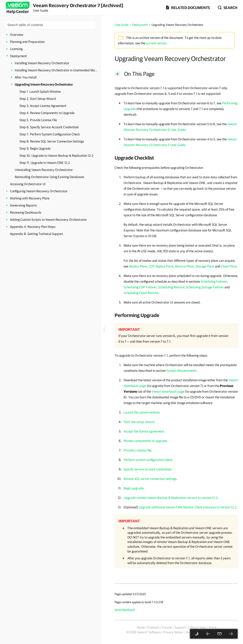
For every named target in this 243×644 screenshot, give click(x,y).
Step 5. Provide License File (38, 120)
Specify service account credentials (147, 469)
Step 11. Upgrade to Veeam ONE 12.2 (45, 163)
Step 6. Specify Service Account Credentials (49, 127)
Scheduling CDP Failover (140, 287)
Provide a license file (138, 450)
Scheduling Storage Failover (205, 287)
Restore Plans (185, 266)
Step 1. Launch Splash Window (40, 92)
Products (153, 627)
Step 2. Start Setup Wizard (38, 99)
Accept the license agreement (144, 431)
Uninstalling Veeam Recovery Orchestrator (44, 170)
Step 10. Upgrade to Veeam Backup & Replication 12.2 (56, 156)
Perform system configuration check (148, 460)
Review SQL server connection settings (150, 479)
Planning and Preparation (27, 42)
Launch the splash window (142, 412)
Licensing (16, 49)
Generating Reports (23, 205)
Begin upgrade (134, 488)
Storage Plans (205, 266)
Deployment (18, 56)
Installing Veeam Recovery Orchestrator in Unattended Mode (56, 70)
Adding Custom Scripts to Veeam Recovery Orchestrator (48, 220)
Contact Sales (197, 627)
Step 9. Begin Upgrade (35, 148)
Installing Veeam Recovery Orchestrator (42, 63)
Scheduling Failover (214, 281)
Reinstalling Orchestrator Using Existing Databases (49, 177)
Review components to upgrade (145, 441)
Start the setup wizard (139, 422)
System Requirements (181, 371)
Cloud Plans (229, 266)
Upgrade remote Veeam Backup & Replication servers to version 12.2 (171, 498)
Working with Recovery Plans (30, 198)
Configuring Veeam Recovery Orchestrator (39, 191)
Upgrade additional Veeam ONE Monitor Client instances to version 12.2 (187, 507)
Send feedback (125, 610)
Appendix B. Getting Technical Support (37, 234)
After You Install (26, 77)
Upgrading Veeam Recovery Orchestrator (44, 84)
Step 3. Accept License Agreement (43, 106)
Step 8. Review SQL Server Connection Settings (52, 141)
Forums (167, 627)
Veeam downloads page (168, 391)
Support (180, 627)
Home (141, 627)
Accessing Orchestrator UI (28, 184)
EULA (213, 627)
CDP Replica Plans (161, 266)
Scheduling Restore (171, 287)
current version (156, 43)
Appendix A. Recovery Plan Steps (33, 227)
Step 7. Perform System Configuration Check (50, 134)
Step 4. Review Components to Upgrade (47, 113)
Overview (17, 35)
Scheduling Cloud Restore (141, 293)
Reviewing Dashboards (26, 212)
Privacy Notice (173, 632)
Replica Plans (138, 266)
